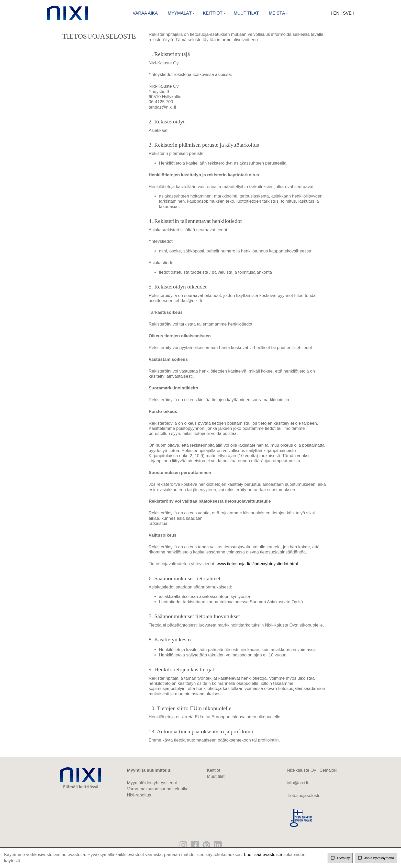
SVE (347, 14)
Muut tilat (246, 14)
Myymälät (182, 16)
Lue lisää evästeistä (263, 855)
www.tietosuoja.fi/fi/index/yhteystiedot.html (257, 568)
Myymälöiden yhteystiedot (152, 787)
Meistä (279, 16)
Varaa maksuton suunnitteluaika (158, 793)
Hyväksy (340, 858)
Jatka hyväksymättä (376, 858)
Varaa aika (145, 14)
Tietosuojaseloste (304, 799)
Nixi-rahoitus (139, 799)
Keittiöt (215, 16)
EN (336, 14)
